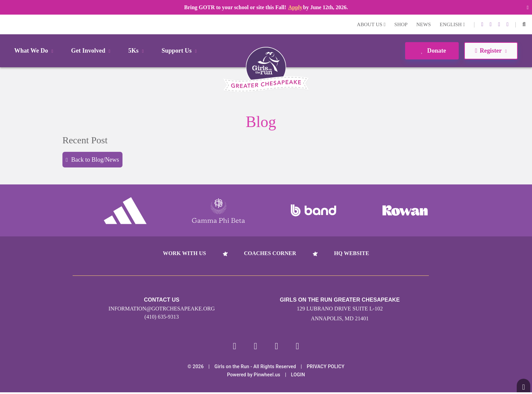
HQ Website (351, 253)
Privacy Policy (326, 368)
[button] (524, 24)
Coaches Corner (270, 253)
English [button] (452, 24)
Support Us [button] (180, 51)
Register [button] (491, 51)
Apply (295, 7)
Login (6, 24)
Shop (401, 24)
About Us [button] (371, 24)
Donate (432, 51)
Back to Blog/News (92, 160)
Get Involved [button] (92, 51)
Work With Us (184, 253)
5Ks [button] (137, 51)
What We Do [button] (35, 51)
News (424, 24)
